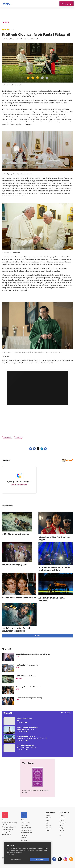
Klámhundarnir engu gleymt (15, 565)
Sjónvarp (49, 828)
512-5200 (27, 823)
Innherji (62, 816)
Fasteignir (63, 818)
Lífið (47, 823)
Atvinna (62, 821)
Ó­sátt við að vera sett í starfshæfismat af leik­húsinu (33, 654)
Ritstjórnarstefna (26, 830)
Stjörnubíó (18, 438)
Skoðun (48, 826)
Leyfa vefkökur (39, 860)
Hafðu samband (26, 828)
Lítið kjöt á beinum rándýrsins (15, 534)
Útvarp (48, 831)
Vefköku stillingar (16, 860)
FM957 (62, 831)
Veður (61, 826)
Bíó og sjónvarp (7, 438)
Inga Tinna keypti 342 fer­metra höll (28, 665)
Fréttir (48, 816)
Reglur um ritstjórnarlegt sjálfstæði (9, 824)
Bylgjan (62, 828)
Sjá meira (37, 636)
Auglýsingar (25, 825)
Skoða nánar (10, 855)
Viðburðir (63, 823)
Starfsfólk (24, 835)
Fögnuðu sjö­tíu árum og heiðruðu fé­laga (29, 698)
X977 (61, 833)
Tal (61, 836)
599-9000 (8, 835)
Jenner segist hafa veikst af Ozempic (28, 687)
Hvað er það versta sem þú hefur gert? (19, 598)
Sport (48, 821)
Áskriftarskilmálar (27, 833)
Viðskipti (49, 818)
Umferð (24, 838)
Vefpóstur (24, 840)
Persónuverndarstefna (9, 827)
